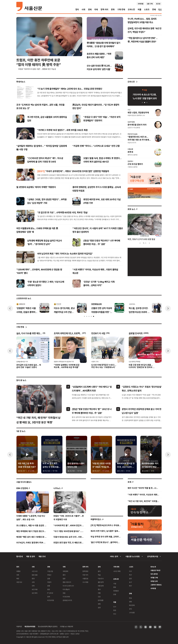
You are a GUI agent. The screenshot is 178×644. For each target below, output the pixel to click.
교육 (33, 582)
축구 (130, 575)
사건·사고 (35, 571)
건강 (99, 597)
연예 (154, 9)
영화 (99, 604)
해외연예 (132, 605)
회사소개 (153, 567)
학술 (99, 575)
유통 (49, 586)
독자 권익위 (154, 574)
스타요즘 (132, 613)
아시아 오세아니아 (68, 586)
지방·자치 (85, 575)
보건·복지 (35, 593)
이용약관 (19, 626)
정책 (49, 597)
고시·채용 (85, 582)
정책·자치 (104, 9)
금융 (49, 579)
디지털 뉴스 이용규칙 (66, 626)
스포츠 (147, 9)
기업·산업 (50, 571)
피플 (140, 9)
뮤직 (130, 609)
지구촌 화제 (66, 597)
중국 (64, 575)
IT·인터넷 (50, 593)
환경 (33, 579)
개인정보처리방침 (30, 626)
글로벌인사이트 (67, 600)
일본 (64, 579)
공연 (99, 608)
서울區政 (85, 579)
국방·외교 (19, 582)
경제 (90, 9)
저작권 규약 (154, 581)
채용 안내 (42, 556)
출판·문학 (101, 582)
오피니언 (131, 9)
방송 (130, 598)
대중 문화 (101, 586)
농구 (130, 582)
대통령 (18, 571)
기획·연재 (121, 9)
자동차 (49, 582)
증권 (49, 589)
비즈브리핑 (51, 600)
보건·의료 (35, 589)
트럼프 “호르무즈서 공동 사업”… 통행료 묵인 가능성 (37, 69)
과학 (33, 586)
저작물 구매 (154, 578)
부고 (115, 614)
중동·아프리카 (67, 582)
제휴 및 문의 (31, 556)
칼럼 (115, 587)
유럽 (64, 593)
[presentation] (10, 308)
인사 (115, 607)
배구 (130, 586)
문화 (113, 9)
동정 (115, 610)
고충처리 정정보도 (156, 585)
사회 (83, 9)
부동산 (49, 575)
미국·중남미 (66, 589)
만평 (115, 594)
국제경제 (65, 571)
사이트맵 (153, 588)
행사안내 (19, 556)
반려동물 (101, 600)
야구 (130, 571)
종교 (99, 589)
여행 (99, 593)
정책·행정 (85, 571)
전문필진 (116, 591)
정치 (77, 9)
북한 (18, 579)
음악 (99, 571)
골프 (130, 579)
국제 (96, 9)
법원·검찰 (35, 575)
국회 (18, 575)
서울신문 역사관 (155, 570)
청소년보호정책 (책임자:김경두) (48, 626)
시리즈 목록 (117, 571)
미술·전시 (101, 579)
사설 (115, 584)
